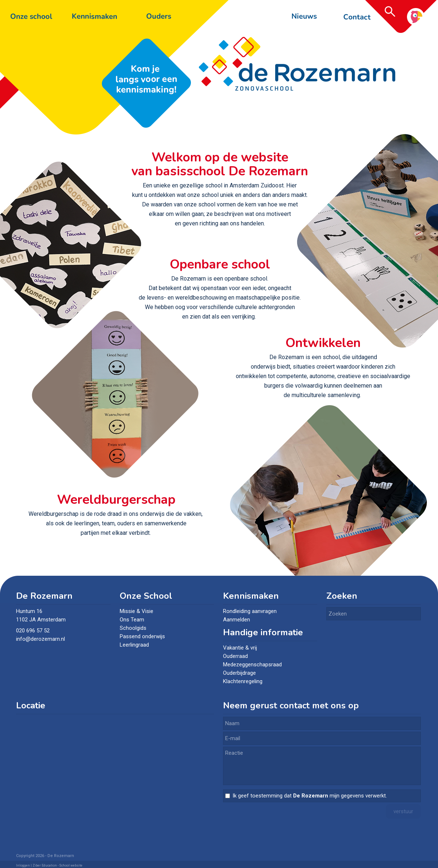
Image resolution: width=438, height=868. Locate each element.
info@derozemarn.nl (41, 639)
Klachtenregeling (243, 681)
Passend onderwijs (142, 636)
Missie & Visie (137, 611)
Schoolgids (133, 628)
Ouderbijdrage (239, 673)
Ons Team (132, 620)
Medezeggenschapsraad (252, 665)
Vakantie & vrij (240, 648)
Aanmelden (237, 620)
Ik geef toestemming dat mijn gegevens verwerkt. (310, 796)
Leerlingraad (134, 645)
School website (71, 865)
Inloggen (23, 865)
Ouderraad (235, 656)
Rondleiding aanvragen (250, 611)
